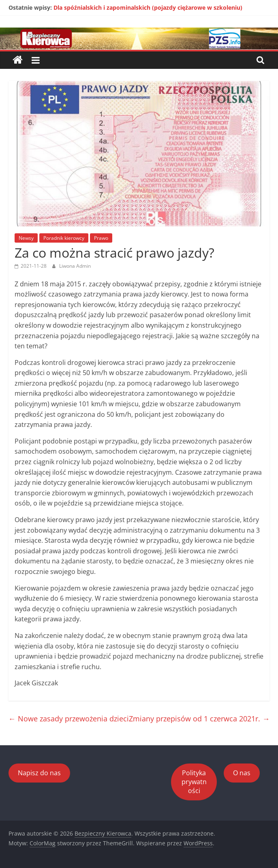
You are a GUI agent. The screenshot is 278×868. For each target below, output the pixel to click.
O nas (242, 773)
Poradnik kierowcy (64, 238)
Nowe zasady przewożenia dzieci (69, 719)
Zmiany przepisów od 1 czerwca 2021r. (199, 719)
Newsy (26, 238)
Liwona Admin (75, 266)
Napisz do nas (39, 773)
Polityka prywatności (194, 782)
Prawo (101, 238)
